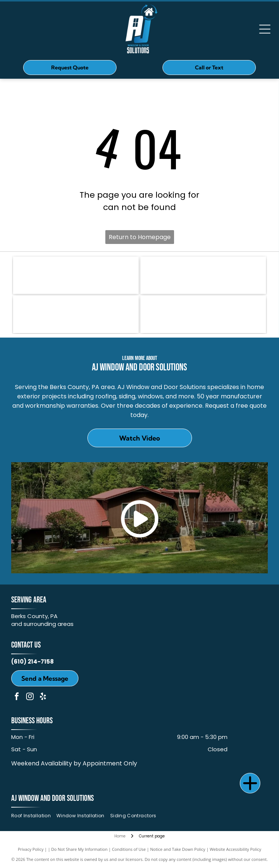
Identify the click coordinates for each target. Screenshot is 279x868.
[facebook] (17, 697)
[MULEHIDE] (203, 314)
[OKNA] (203, 275)
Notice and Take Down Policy (178, 849)
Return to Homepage (140, 237)
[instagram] (30, 697)
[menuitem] (34, 816)
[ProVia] (76, 314)
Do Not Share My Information (79, 849)
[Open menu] (265, 29)
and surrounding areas (42, 624)
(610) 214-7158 (32, 662)
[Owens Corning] (76, 275)
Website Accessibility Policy (235, 849)
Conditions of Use (129, 849)
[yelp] (43, 697)
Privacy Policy (31, 849)
